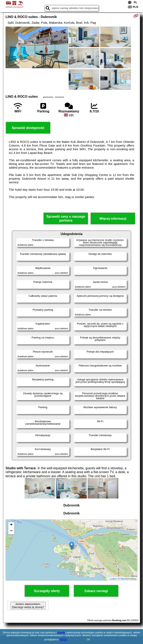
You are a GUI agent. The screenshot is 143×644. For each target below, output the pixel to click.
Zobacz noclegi (96, 591)
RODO (64, 640)
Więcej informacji (113, 219)
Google (61, 633)
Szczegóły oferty (47, 591)
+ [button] (11, 525)
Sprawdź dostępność (28, 128)
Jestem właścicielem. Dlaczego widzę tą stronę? (28, 606)
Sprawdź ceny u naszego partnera (66, 218)
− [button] (11, 531)
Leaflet (113, 579)
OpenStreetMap (128, 579)
